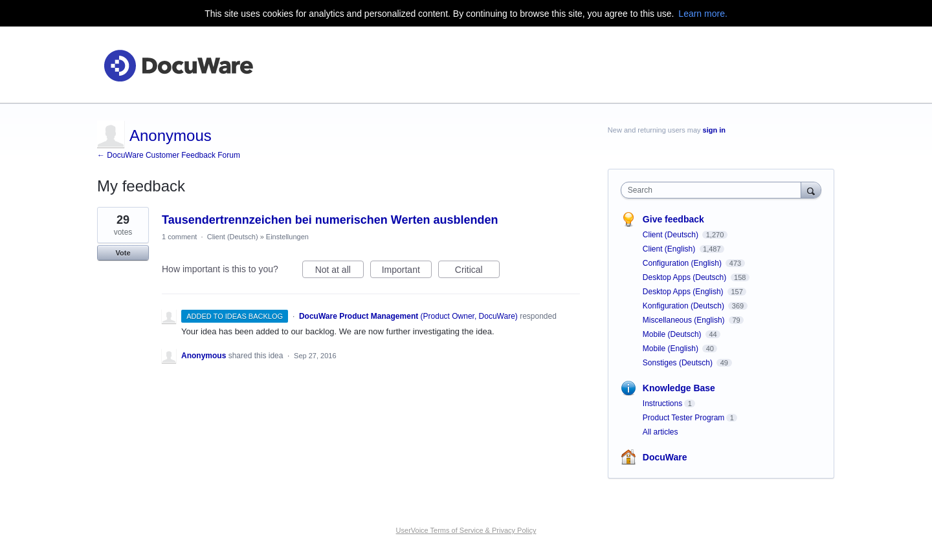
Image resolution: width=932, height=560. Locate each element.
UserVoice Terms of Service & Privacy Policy (466, 530)
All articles (660, 432)
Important (407, 272)
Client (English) (670, 249)
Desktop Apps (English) (684, 292)
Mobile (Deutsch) (673, 334)
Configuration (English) (683, 263)
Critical (477, 272)
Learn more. (703, 14)
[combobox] (714, 190)
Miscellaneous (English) (685, 320)
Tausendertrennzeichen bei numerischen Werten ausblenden (330, 220)
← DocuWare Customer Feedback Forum (169, 155)
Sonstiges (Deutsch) (679, 363)
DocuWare (665, 457)
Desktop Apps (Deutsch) (686, 277)
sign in (714, 130)
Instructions (662, 404)
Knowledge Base (679, 388)
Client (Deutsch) (233, 237)
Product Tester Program (684, 418)
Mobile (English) (671, 349)
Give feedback (673, 219)
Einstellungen (287, 237)
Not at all (339, 272)
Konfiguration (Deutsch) (684, 306)
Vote (123, 253)
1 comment (179, 237)
